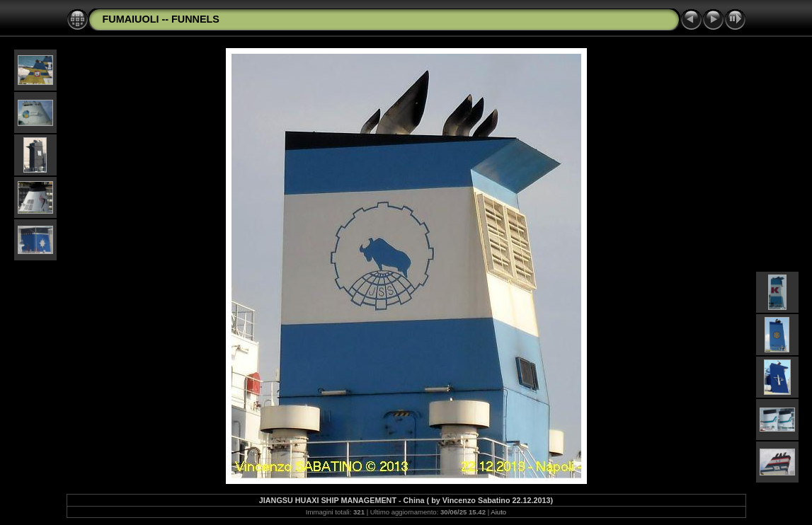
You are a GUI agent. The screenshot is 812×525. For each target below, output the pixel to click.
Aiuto (498, 512)
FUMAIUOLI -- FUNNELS (161, 19)
